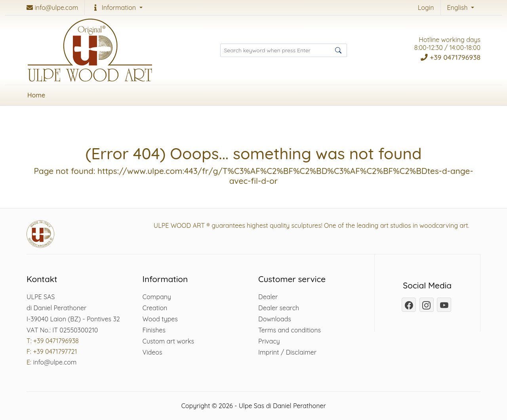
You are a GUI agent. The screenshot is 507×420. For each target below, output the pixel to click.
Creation (155, 308)
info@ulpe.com (55, 362)
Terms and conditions (290, 330)
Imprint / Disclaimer (287, 352)
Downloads (275, 319)
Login (426, 8)
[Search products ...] (284, 50)
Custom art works (169, 341)
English (458, 8)
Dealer (268, 297)
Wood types (160, 319)
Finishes (154, 330)
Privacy (269, 341)
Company (157, 297)
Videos (152, 352)
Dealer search (279, 308)
